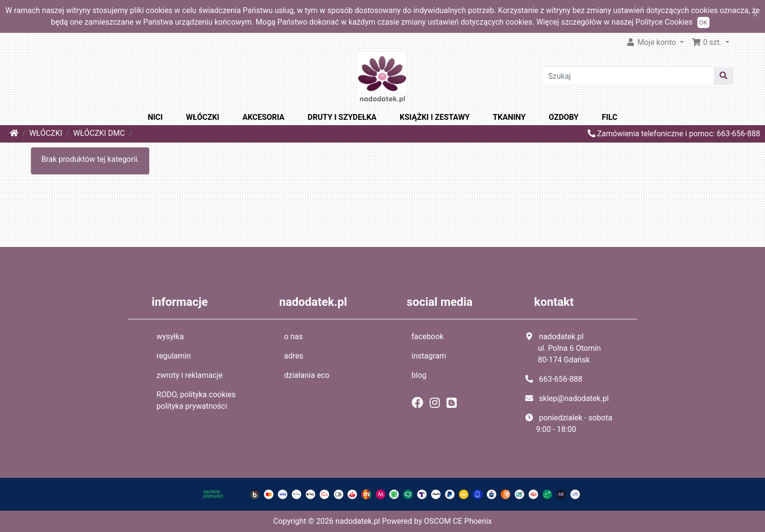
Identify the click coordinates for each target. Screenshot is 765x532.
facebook (428, 337)
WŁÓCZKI (203, 117)
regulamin (174, 356)
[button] (711, 43)
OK (703, 22)
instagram (429, 356)
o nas (294, 337)
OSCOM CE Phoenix (458, 521)
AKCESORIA (264, 117)
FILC (609, 117)
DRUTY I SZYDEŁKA (342, 117)
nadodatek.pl (358, 521)
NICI (155, 117)
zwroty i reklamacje (190, 375)
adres (294, 356)
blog (419, 375)
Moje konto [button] (652, 42)
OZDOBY (564, 117)
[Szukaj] (628, 76)
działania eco (307, 375)
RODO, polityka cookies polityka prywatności (196, 400)
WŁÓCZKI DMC (99, 133)
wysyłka (170, 337)
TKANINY (509, 117)
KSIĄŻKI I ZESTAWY (435, 117)
